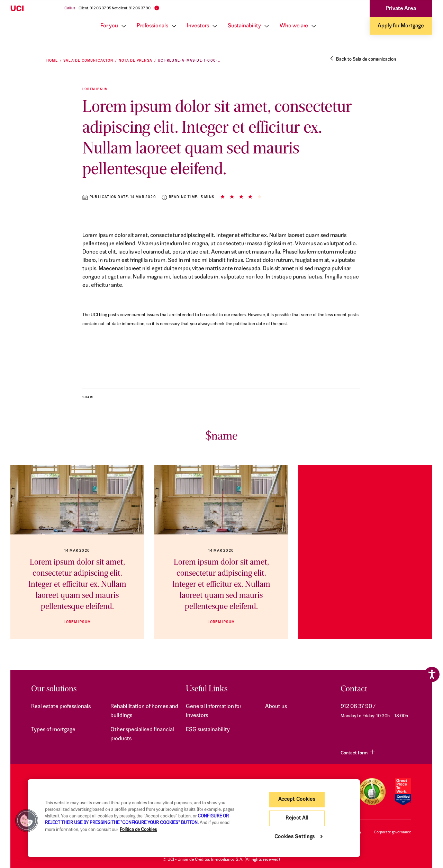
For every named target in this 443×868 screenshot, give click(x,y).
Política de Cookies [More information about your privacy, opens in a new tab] (138, 830)
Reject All (297, 818)
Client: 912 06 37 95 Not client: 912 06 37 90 (115, 8)
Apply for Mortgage (401, 26)
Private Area (401, 9)
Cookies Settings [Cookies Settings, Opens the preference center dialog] (295, 837)
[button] (27, 821)
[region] (194, 818)
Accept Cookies (297, 800)
